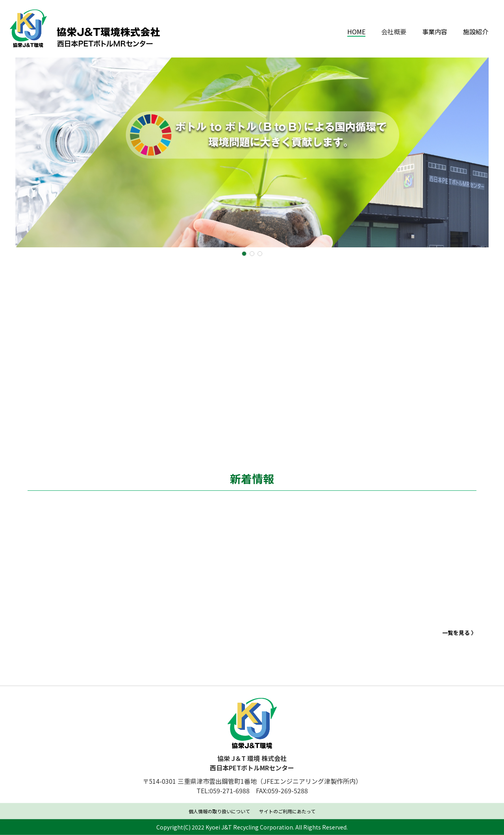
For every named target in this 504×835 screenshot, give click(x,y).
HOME (356, 32)
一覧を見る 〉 (459, 642)
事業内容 (435, 32)
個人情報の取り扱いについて (219, 812)
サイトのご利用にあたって (287, 812)
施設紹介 (476, 32)
